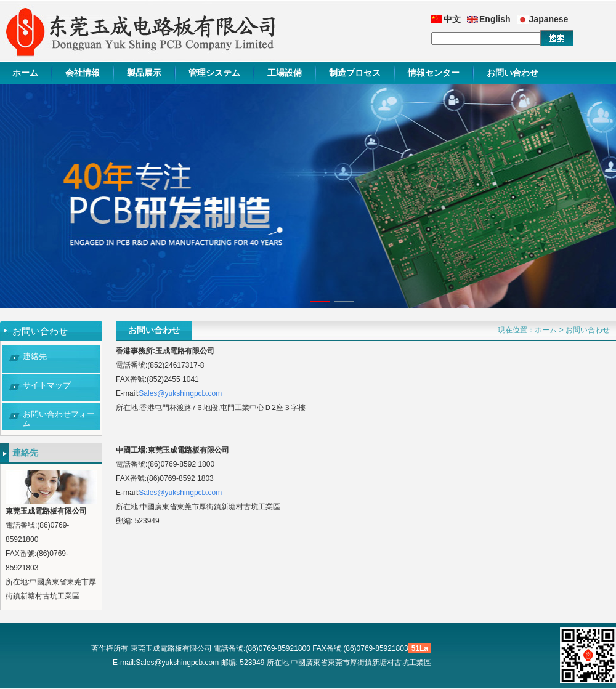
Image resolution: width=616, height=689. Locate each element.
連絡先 (35, 356)
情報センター (434, 73)
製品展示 (144, 73)
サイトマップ (47, 385)
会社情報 (83, 73)
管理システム (214, 73)
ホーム (25, 73)
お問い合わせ (513, 73)
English (495, 19)
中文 (452, 19)
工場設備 (285, 73)
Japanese (549, 19)
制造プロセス (355, 73)
